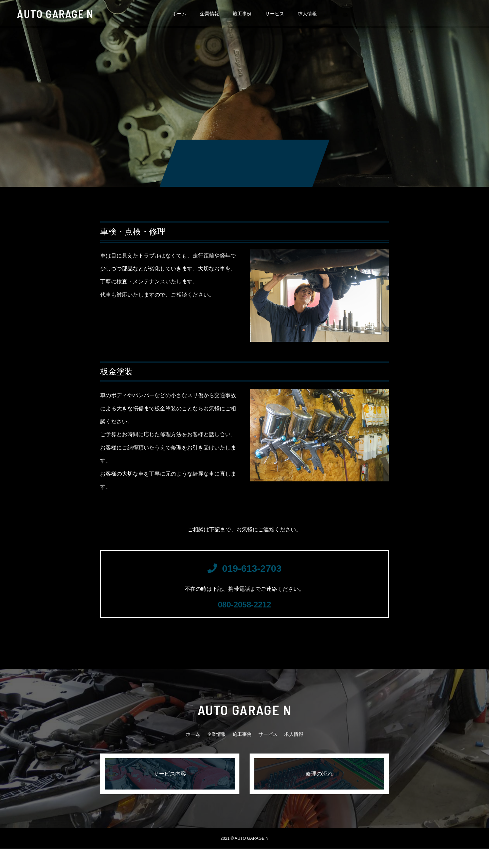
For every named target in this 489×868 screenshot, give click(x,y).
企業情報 (210, 14)
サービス (275, 14)
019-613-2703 (244, 574)
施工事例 (242, 14)
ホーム (179, 14)
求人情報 (307, 14)
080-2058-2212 (244, 620)
